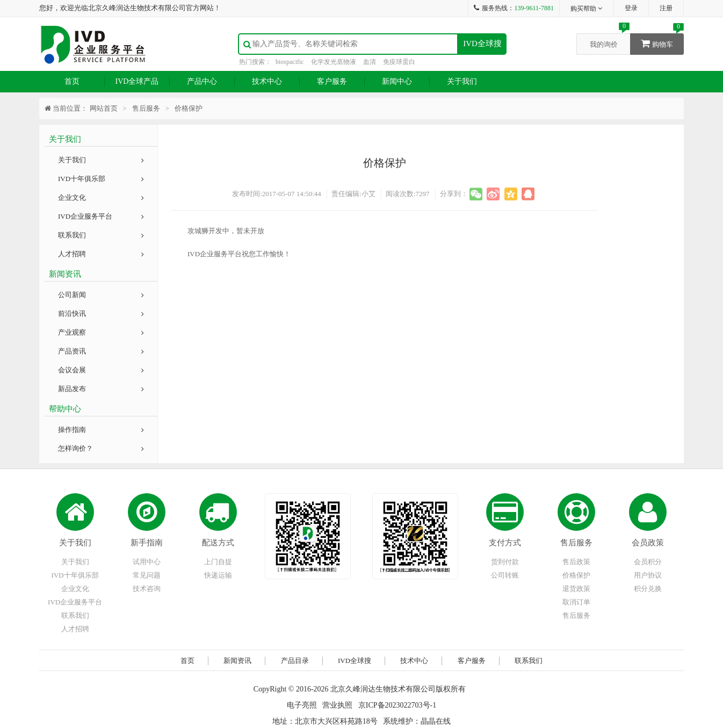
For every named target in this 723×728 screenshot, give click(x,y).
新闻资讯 (237, 661)
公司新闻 (101, 295)
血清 (370, 62)
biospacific (290, 62)
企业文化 (101, 197)
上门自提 (218, 562)
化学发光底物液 (334, 62)
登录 (631, 8)
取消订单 (576, 602)
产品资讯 (101, 351)
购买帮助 (587, 9)
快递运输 (218, 575)
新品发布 (101, 389)
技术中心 (267, 81)
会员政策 (648, 543)
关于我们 (462, 81)
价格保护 (576, 575)
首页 (72, 81)
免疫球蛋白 (399, 62)
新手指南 (147, 543)
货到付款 (505, 562)
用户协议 (648, 575)
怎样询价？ (101, 448)
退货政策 (576, 589)
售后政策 (576, 562)
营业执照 (337, 705)
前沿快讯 (101, 313)
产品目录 (295, 661)
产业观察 (101, 332)
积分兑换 (648, 589)
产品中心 (202, 81)
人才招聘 (101, 254)
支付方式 (505, 543)
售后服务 (576, 543)
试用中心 (147, 562)
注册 (666, 8)
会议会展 (101, 370)
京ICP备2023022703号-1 (397, 705)
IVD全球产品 (137, 81)
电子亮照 (302, 705)
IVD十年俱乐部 (101, 179)
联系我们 (101, 235)
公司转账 (505, 575)
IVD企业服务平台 (101, 216)
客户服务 (332, 81)
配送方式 (218, 543)
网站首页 (104, 108)
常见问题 (147, 575)
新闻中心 (397, 81)
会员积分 (648, 562)
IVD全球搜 (482, 44)
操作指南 (101, 430)
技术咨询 (147, 589)
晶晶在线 (436, 721)
